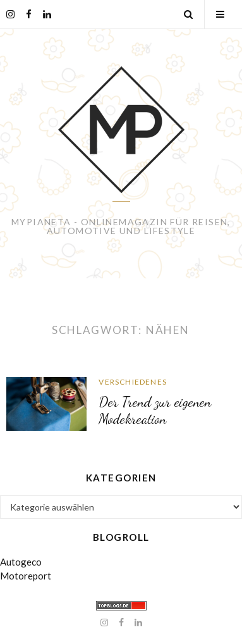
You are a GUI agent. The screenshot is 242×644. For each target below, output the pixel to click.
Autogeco (21, 562)
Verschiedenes (133, 382)
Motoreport (26, 576)
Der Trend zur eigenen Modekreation (155, 410)
